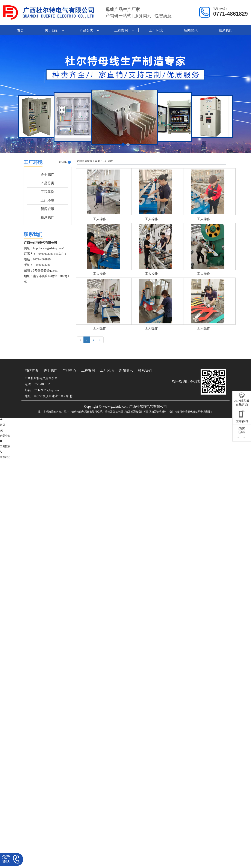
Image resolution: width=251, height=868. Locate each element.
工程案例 (121, 30)
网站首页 (32, 370)
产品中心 (69, 370)
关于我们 (52, 30)
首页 (20, 30)
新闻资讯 (191, 30)
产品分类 (86, 30)
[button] (123, 145)
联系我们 (225, 30)
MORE (65, 162)
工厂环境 (156, 30)
